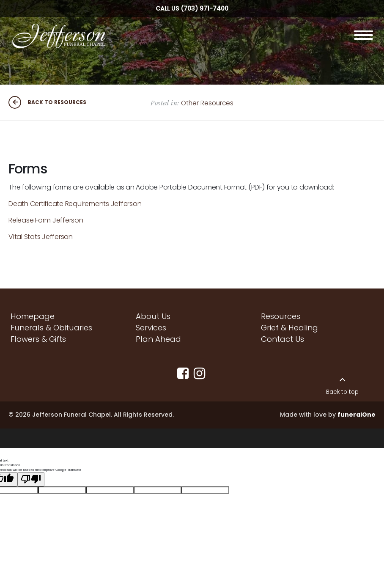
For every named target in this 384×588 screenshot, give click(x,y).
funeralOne (357, 415)
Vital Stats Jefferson (41, 237)
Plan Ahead (158, 339)
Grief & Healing (289, 328)
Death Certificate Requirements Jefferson (75, 204)
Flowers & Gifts (38, 339)
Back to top (342, 392)
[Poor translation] (31, 475)
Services (151, 328)
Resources (281, 316)
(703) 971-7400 (204, 8)
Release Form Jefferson (46, 220)
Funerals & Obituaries (51, 328)
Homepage (33, 316)
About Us (153, 316)
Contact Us (283, 339)
